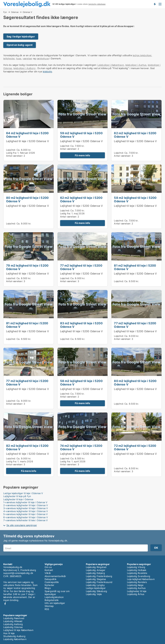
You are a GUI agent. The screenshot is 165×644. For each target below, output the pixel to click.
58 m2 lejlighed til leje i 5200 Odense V (135, 199)
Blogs (48, 588)
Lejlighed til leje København (18, 630)
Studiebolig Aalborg (14, 636)
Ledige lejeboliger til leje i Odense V (23, 493)
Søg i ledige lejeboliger (21, 37)
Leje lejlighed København (141, 579)
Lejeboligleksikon (54, 597)
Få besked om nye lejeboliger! (155, 4)
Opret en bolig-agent (20, 45)
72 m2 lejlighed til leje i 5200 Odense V (135, 447)
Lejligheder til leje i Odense (18, 499)
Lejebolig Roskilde (137, 573)
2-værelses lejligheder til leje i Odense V (26, 505)
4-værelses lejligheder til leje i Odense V (26, 511)
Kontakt (49, 570)
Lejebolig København (15, 639)
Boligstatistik (52, 600)
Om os (48, 567)
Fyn (5, 12)
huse (19, 58)
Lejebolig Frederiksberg (99, 576)
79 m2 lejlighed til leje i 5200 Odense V (27, 267)
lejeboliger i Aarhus (136, 65)
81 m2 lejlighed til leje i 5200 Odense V (135, 267)
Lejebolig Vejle (94, 594)
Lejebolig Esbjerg (95, 573)
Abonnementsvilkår (55, 576)
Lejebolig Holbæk (137, 570)
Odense (15, 12)
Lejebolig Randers (137, 582)
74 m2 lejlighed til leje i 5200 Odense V (81, 447)
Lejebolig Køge (135, 585)
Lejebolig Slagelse (96, 579)
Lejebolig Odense (13, 627)
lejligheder (9, 58)
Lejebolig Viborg (136, 567)
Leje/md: (11, 150)
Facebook (5, 604)
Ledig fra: (11, 153)
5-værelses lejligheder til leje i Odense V (26, 514)
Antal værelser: (15, 156)
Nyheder (49, 585)
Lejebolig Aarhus (136, 588)
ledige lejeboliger (142, 55)
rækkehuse (43, 58)
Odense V (27, 12)
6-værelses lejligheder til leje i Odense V (26, 517)
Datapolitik (51, 579)
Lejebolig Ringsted (96, 567)
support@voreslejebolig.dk (18, 573)
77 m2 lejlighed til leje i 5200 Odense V (81, 267)
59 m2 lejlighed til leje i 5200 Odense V (81, 135)
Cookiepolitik (52, 582)
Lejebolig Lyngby (95, 585)
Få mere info (82, 155)
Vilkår (48, 573)
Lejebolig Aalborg (13, 624)
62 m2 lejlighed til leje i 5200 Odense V (135, 135)
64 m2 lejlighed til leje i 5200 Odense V (27, 135)
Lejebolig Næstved (14, 618)
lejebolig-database (97, 4)
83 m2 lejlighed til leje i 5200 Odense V (81, 325)
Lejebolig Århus (136, 594)
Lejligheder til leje (137, 591)
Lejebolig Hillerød (13, 621)
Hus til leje (9, 633)
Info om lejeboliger (55, 603)
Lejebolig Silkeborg (97, 591)
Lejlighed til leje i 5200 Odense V (27, 141)
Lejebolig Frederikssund (99, 582)
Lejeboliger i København (111, 65)
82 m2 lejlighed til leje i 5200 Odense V (27, 447)
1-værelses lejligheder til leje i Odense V (25, 502)
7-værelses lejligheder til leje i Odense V (26, 520)
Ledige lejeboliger (96, 588)
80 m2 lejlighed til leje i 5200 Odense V (27, 199)
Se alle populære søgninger (22, 525)
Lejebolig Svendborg (139, 576)
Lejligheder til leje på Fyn (17, 496)
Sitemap (49, 606)
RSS (47, 609)
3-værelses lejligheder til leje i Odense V (26, 508)
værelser (27, 58)
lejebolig (47, 71)
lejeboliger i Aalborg (24, 68)
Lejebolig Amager (96, 570)
